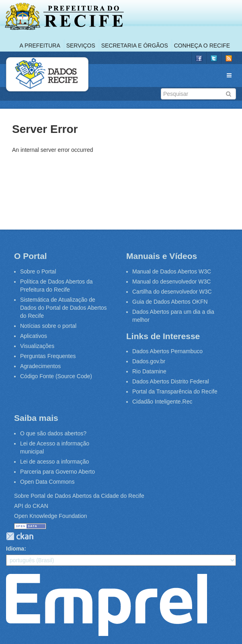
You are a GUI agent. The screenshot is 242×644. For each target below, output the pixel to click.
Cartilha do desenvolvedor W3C (172, 292)
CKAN (20, 536)
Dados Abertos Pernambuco (167, 351)
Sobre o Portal (38, 271)
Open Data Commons (47, 482)
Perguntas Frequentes (48, 356)
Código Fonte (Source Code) (56, 376)
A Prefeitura (40, 46)
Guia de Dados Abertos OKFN (170, 302)
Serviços (81, 46)
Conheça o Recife (202, 46)
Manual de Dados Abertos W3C (172, 271)
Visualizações (37, 346)
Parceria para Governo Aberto (57, 472)
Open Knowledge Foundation (50, 516)
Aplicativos (34, 336)
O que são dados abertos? (53, 433)
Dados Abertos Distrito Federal (171, 381)
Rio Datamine (149, 371)
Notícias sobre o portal (48, 326)
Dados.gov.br (149, 361)
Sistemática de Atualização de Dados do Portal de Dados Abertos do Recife (64, 308)
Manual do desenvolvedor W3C (171, 282)
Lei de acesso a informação (54, 462)
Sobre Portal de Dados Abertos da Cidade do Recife (79, 496)
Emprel (107, 605)
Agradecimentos (40, 366)
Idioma (15, 549)
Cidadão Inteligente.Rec (162, 402)
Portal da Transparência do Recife (175, 391)
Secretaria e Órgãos (135, 46)
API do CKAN (31, 506)
